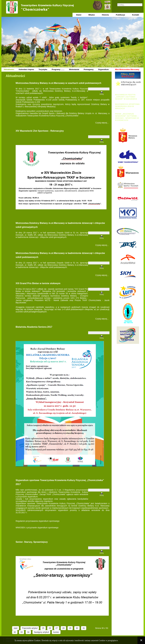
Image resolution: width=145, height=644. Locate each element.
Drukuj (102, 94)
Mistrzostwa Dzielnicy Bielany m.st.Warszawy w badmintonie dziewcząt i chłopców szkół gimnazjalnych (60, 225)
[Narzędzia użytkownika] (99, 89)
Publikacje (120, 15)
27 (57, 628)
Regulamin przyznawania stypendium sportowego (38, 521)
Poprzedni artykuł (30, 628)
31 (84, 628)
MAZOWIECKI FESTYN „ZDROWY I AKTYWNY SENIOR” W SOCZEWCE (126, 97)
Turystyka (43, 69)
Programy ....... (58, 69)
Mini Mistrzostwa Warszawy (127, 69)
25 (43, 628)
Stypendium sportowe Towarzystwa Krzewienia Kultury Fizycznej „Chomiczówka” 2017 (60, 482)
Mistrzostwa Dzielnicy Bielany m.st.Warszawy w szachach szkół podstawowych (58, 83)
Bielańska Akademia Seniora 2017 (34, 327)
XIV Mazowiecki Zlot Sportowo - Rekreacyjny (40, 131)
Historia (105, 15)
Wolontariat (74, 69)
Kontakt (135, 15)
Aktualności (9, 69)
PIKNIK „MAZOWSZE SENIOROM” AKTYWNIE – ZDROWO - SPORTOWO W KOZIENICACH (127, 117)
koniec (56, 632)
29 (70, 628)
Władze (92, 15)
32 (15, 632)
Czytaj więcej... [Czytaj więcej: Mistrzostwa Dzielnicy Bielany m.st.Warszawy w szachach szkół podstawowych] (102, 123)
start (16, 628)
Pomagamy (89, 69)
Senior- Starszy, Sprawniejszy (32, 542)
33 (22, 632)
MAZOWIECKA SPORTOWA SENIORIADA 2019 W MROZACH (127, 106)
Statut (79, 15)
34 (28, 632)
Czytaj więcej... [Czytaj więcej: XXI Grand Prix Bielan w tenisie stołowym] (102, 319)
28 (63, 628)
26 (50, 628)
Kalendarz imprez (26, 69)
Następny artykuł (41, 632)
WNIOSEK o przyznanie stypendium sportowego (37, 528)
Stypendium (103, 69)
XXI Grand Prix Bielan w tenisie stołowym (38, 283)
